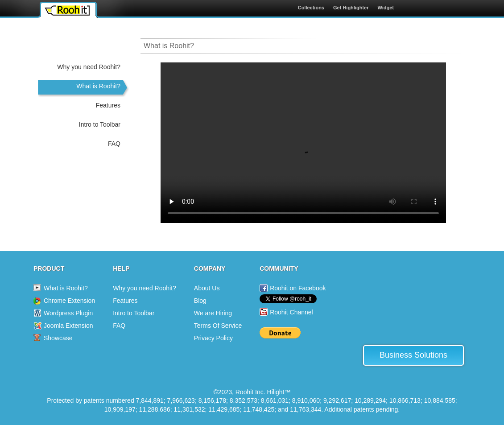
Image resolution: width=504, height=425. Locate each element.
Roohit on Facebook (298, 288)
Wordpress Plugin (68, 313)
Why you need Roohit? (89, 67)
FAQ (114, 144)
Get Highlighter (351, 8)
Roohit (67, 10)
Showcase (58, 338)
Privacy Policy (213, 338)
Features (108, 105)
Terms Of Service (218, 326)
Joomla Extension (68, 326)
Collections (311, 8)
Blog (200, 301)
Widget (386, 8)
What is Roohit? (98, 86)
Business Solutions (413, 355)
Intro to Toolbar (100, 124)
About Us (207, 288)
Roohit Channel (291, 312)
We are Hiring (213, 313)
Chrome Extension (69, 301)
